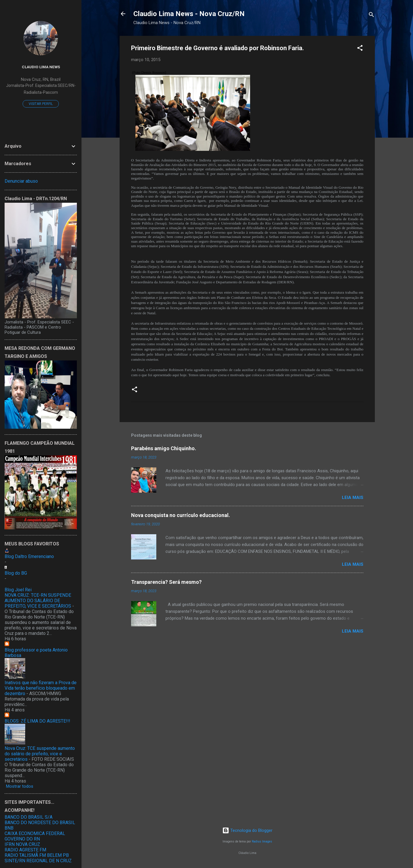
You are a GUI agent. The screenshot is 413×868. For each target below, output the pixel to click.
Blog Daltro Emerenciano (29, 556)
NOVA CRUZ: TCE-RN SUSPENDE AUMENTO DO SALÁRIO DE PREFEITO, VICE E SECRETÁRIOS (38, 601)
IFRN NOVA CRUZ (22, 844)
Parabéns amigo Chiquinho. (164, 448)
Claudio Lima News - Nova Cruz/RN (189, 14)
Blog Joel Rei (18, 590)
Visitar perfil (41, 104)
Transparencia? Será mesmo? (166, 582)
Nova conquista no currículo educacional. (181, 515)
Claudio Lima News (41, 67)
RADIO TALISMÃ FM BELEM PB (37, 855)
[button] (360, 49)
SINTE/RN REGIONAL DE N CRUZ (38, 861)
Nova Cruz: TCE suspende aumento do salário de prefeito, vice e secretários (40, 754)
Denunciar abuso (21, 181)
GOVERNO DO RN (22, 839)
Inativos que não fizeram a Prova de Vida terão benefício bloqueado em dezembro (41, 688)
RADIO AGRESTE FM (25, 850)
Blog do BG (16, 573)
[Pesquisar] (371, 16)
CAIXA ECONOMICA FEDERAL (35, 833)
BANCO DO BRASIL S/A (29, 817)
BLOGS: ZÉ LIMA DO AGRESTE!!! (37, 721)
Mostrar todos (20, 786)
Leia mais (353, 498)
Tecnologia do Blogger (247, 830)
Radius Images (262, 841)
